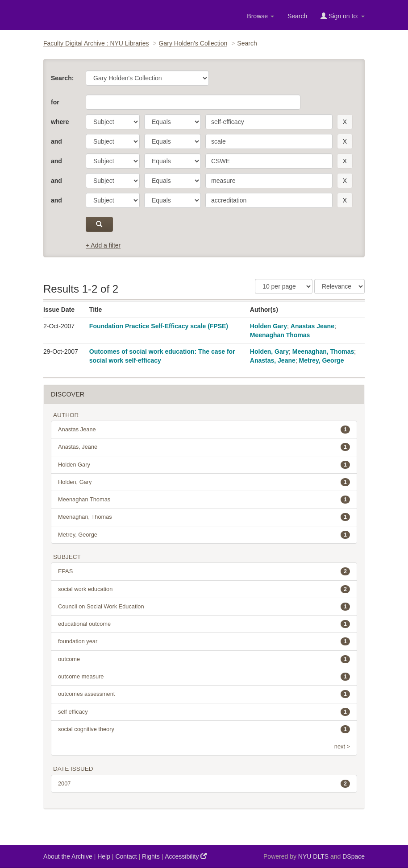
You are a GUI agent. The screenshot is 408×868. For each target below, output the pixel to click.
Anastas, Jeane (273, 360)
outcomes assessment (204, 694)
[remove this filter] (345, 122)
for (55, 102)
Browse (260, 16)
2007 (204, 784)
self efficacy (204, 712)
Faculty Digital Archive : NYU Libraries (96, 43)
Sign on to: (343, 16)
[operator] (173, 122)
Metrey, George (322, 360)
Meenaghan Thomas (280, 335)
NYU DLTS (313, 856)
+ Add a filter (103, 245)
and (56, 141)
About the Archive (68, 856)
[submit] (99, 224)
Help (104, 856)
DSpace (354, 856)
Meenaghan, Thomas (323, 351)
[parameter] (113, 122)
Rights (151, 856)
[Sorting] (339, 286)
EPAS (204, 571)
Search (297, 16)
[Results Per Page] (284, 286)
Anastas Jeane (312, 326)
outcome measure (204, 677)
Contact (126, 856)
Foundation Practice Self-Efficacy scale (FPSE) (159, 326)
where (60, 122)
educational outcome (204, 624)
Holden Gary (269, 326)
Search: (62, 78)
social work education (204, 589)
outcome (204, 659)
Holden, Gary (269, 351)
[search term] (269, 122)
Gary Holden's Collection (193, 43)
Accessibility (186, 856)
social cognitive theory (204, 729)
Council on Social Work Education (204, 607)
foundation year (204, 641)
